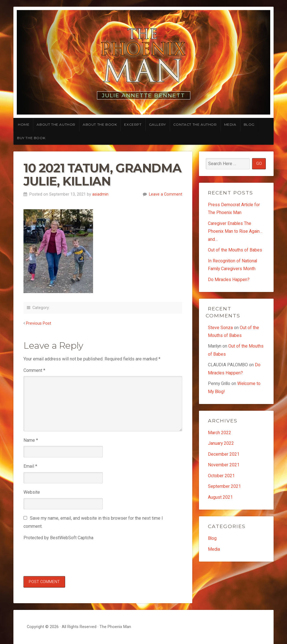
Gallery (157, 124)
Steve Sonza (220, 328)
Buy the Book (31, 138)
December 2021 (224, 456)
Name (31, 440)
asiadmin (100, 194)
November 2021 (224, 467)
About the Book (100, 124)
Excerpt (133, 124)
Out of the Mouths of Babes (235, 250)
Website (32, 492)
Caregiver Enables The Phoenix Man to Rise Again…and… (236, 231)
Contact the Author (195, 124)
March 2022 (220, 434)
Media (230, 124)
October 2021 (221, 478)
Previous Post (39, 323)
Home (24, 124)
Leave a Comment (166, 194)
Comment (34, 370)
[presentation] (66, 557)
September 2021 (224, 488)
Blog (249, 124)
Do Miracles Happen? (229, 280)
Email (30, 466)
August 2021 (220, 499)
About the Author (56, 124)
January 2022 (221, 445)
